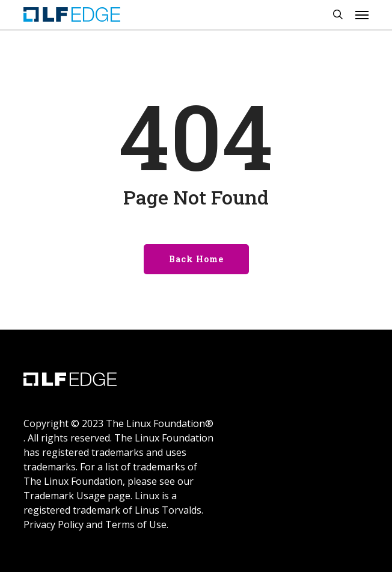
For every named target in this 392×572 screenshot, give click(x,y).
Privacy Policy (54, 524)
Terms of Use (136, 524)
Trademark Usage (64, 496)
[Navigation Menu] (362, 14)
